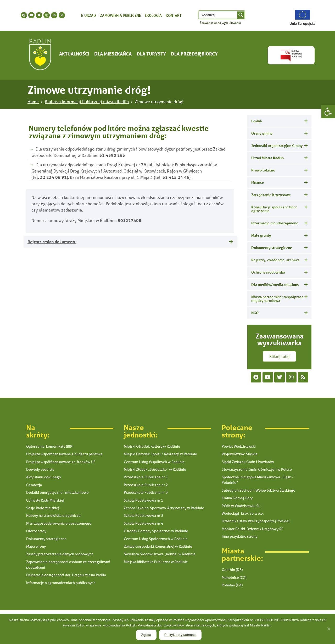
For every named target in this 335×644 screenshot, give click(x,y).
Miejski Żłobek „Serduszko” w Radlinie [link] (155, 469)
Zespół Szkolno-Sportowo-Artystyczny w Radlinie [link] (164, 508)
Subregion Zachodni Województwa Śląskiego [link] (258, 490)
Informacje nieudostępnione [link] (275, 223)
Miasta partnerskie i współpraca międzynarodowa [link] (277, 299)
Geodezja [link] (34, 485)
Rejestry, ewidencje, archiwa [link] (275, 260)
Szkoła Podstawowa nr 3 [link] (143, 515)
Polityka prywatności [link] (180, 635)
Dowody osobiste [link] (40, 469)
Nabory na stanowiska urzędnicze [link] (53, 515)
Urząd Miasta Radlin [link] (267, 158)
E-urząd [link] (89, 15)
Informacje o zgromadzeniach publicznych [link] (61, 583)
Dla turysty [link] (151, 54)
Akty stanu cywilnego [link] (44, 477)
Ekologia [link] (153, 15)
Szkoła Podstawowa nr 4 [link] (143, 523)
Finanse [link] (258, 182)
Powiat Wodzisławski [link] (239, 446)
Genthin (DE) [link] (232, 570)
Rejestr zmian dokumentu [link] (52, 241)
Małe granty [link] (261, 235)
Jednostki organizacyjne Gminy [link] (277, 145)
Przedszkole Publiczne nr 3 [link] (146, 492)
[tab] (130, 242)
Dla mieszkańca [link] (113, 54)
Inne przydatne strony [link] (239, 536)
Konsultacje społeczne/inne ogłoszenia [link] (274, 209)
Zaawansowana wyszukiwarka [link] (220, 23)
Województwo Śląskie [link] (240, 454)
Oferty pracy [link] (36, 531)
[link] (328, 112)
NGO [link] (255, 313)
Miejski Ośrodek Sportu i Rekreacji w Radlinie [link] (160, 454)
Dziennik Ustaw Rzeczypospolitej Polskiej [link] (256, 521)
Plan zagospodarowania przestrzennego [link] (59, 523)
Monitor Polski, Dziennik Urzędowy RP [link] (253, 529)
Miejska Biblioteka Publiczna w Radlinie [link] (156, 562)
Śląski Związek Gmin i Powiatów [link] (248, 462)
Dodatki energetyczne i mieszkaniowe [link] (57, 492)
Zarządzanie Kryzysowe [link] (271, 195)
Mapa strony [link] (36, 546)
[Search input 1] (218, 15)
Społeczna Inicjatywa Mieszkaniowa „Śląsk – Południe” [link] (258, 480)
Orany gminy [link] (262, 133)
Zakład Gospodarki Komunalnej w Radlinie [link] (158, 546)
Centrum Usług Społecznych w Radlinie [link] (156, 539)
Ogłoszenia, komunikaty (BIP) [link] (50, 446)
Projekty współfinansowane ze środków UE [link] (61, 462)
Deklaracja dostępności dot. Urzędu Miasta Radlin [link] (66, 575)
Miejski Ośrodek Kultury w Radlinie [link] (152, 446)
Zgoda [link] (146, 635)
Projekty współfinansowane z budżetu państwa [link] (64, 454)
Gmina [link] (256, 121)
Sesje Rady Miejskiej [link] (43, 508)
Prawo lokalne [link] (263, 170)
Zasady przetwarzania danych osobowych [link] (60, 554)
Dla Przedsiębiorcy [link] (194, 54)
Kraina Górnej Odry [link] (237, 498)
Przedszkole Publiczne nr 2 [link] (146, 485)
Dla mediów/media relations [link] (275, 284)
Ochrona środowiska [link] (268, 272)
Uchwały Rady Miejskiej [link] (45, 500)
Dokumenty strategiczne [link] (272, 248)
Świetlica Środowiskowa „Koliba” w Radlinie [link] (160, 554)
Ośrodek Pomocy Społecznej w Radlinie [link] (156, 531)
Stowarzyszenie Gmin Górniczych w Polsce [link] (257, 469)
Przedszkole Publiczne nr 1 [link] (146, 477)
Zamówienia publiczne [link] (120, 15)
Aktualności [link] (74, 54)
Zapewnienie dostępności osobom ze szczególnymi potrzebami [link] (68, 565)
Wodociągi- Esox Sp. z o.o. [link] (243, 513)
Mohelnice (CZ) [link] (234, 578)
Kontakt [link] (174, 15)
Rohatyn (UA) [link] (232, 585)
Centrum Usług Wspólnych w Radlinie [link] (154, 462)
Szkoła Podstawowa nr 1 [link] (143, 500)
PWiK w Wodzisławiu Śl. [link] (241, 506)
